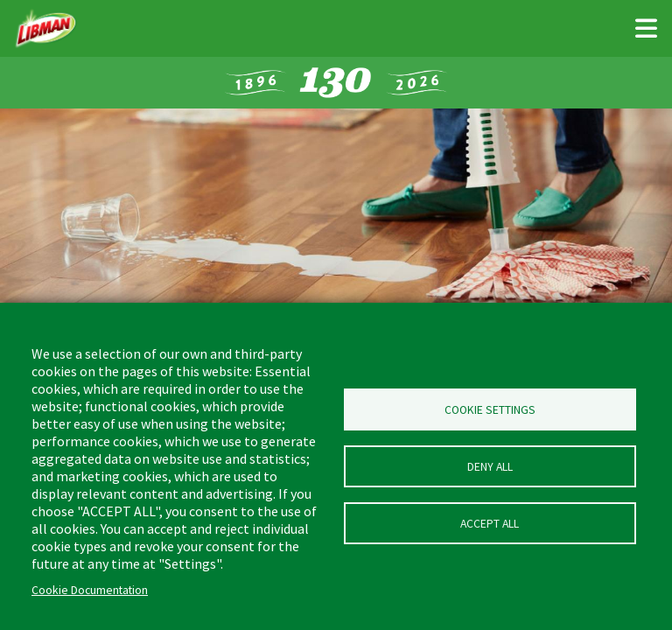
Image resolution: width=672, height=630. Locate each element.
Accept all (490, 524)
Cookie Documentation (90, 590)
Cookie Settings (490, 410)
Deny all (490, 467)
